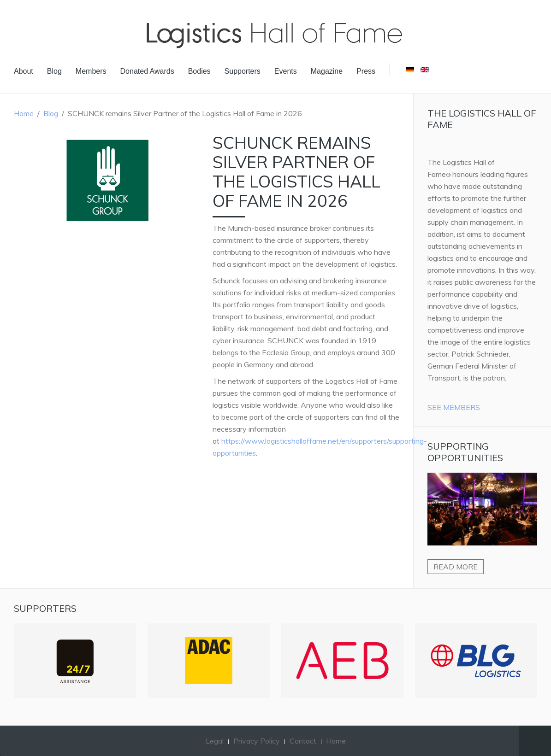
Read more (456, 567)
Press (366, 71)
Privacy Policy (257, 741)
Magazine (327, 71)
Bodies (199, 71)
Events (286, 71)
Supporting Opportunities (465, 452)
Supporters (243, 71)
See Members (454, 407)
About (24, 71)
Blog (54, 71)
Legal (215, 741)
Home (24, 113)
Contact (303, 741)
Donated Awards (147, 71)
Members (91, 71)
